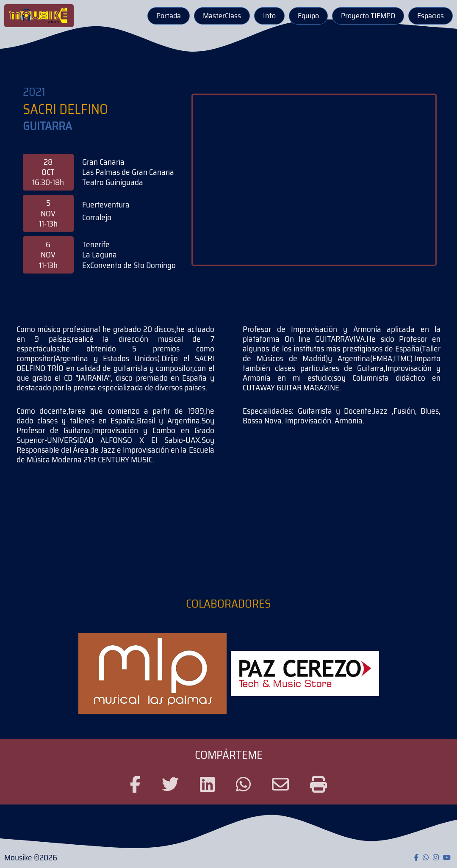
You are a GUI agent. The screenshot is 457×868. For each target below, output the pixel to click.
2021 (34, 92)
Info (269, 16)
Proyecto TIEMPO (368, 16)
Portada (169, 16)
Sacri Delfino (65, 109)
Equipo (308, 16)
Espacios (431, 16)
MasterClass (222, 16)
